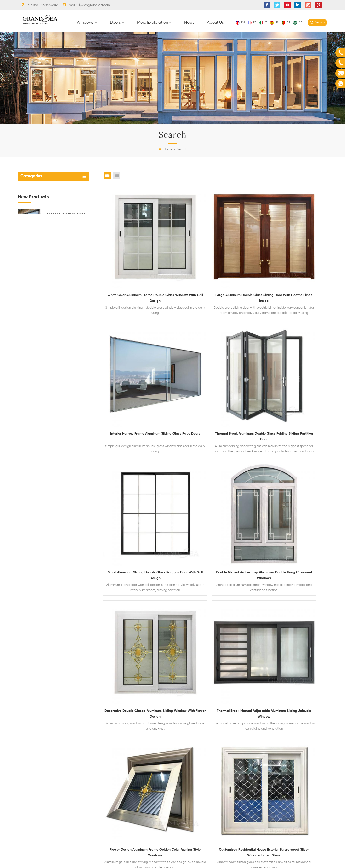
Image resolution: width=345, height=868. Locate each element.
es (274, 23)
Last (272, 637)
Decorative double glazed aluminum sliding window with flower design (138, 493)
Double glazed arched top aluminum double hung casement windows (292, 385)
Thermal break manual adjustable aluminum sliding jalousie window (215, 493)
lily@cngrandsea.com (94, 5)
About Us (287, 34)
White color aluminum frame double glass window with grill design (138, 277)
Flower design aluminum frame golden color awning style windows (292, 493)
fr (252, 23)
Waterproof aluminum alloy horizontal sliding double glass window (65, 358)
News (261, 34)
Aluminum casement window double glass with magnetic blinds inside (66, 383)
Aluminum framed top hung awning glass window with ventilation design (65, 332)
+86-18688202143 (45, 5)
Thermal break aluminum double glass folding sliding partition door (138, 385)
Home (165, 160)
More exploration (224, 34)
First (160, 637)
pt (286, 23)
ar (298, 23)
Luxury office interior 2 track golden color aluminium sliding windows (292, 601)
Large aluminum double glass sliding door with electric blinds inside (215, 277)
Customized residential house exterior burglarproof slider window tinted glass (138, 601)
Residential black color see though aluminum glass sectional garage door (65, 255)
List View (117, 186)
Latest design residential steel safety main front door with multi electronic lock (65, 306)
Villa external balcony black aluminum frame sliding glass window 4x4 (215, 601)
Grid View (108, 186)
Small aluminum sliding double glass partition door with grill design (215, 385)
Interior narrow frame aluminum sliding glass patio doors (292, 277)
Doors (187, 34)
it (263, 23)
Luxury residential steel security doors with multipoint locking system (64, 281)
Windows (157, 34)
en (240, 23)
